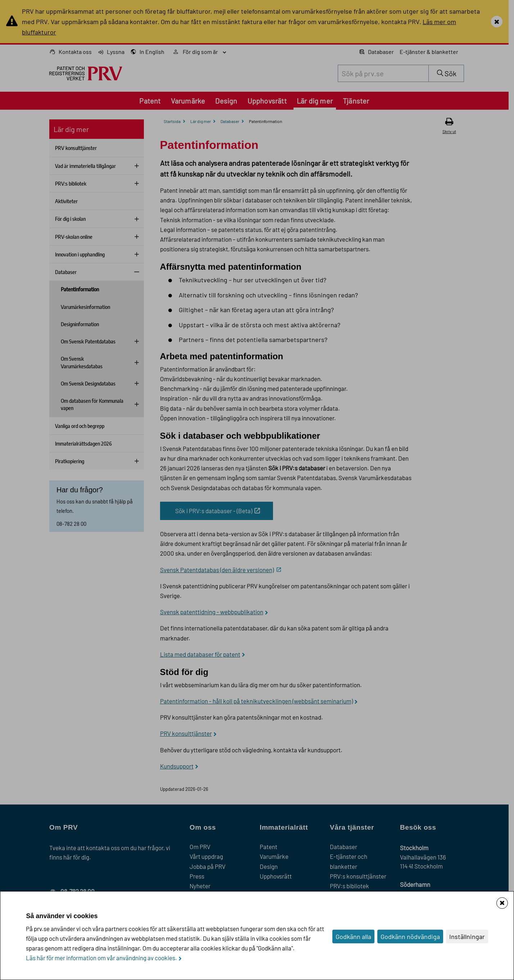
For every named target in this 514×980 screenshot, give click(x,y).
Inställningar (467, 936)
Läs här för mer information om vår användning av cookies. (101, 958)
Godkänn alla (353, 936)
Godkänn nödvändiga (410, 936)
